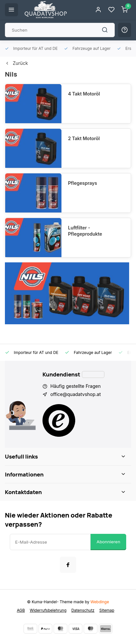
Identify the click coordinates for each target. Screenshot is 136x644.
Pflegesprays (83, 183)
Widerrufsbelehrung (48, 610)
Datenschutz (83, 610)
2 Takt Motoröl (84, 138)
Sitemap (107, 610)
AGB (21, 610)
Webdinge (100, 602)
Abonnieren (108, 542)
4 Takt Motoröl (84, 94)
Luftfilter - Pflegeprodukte (85, 231)
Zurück (16, 63)
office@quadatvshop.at (76, 394)
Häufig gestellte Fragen (76, 386)
